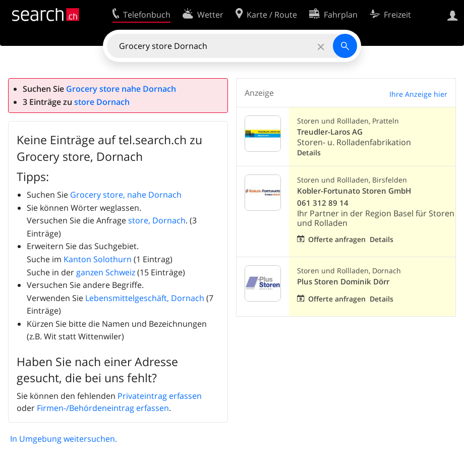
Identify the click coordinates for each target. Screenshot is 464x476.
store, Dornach (157, 220)
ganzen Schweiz (106, 272)
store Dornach (102, 102)
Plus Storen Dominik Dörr (343, 282)
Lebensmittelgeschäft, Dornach (145, 298)
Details (309, 153)
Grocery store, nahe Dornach (126, 195)
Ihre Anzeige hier (418, 94)
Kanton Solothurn (98, 259)
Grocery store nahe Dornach (121, 89)
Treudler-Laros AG (330, 132)
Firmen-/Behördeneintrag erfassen (103, 408)
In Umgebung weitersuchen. (64, 439)
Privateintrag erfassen (160, 396)
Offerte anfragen (337, 239)
